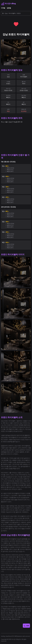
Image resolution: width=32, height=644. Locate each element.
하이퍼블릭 (12, 13)
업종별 (9, 8)
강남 (6, 13)
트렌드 (19, 13)
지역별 (3, 8)
